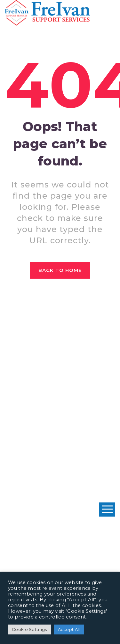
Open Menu (107, 510)
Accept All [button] (69, 629)
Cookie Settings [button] (29, 629)
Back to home (60, 270)
